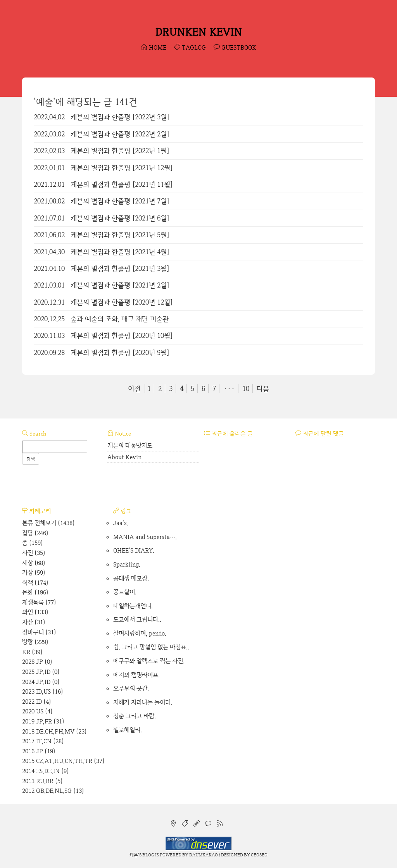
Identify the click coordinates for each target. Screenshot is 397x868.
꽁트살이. (125, 592)
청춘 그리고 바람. (135, 716)
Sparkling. (127, 564)
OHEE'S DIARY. (134, 550)
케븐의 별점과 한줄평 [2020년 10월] (122, 335)
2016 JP (39, 751)
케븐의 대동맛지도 (130, 445)
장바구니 (39, 632)
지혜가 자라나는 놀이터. (143, 702)
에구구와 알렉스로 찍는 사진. (149, 661)
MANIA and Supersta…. (145, 537)
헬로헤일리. (128, 730)
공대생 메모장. (131, 578)
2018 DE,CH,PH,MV (54, 731)
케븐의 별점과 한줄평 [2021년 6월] (120, 218)
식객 (35, 583)
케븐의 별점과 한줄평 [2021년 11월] (122, 184)
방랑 (35, 642)
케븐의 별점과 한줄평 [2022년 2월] (120, 134)
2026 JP (37, 662)
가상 (34, 573)
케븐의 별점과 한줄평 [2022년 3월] (120, 117)
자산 (34, 622)
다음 (263, 388)
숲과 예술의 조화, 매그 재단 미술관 (120, 319)
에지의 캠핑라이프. (136, 675)
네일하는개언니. (133, 606)
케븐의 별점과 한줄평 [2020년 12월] (122, 302)
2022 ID (37, 702)
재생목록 (39, 602)
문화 (35, 592)
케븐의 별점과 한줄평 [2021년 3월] (120, 268)
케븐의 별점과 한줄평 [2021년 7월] (120, 201)
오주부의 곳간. (131, 688)
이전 (134, 388)
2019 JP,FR (43, 721)
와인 (35, 612)
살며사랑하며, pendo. (140, 633)
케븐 (134, 855)
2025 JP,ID (41, 672)
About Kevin (124, 457)
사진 (34, 553)
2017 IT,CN (43, 741)
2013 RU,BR (42, 781)
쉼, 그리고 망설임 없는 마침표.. (151, 647)
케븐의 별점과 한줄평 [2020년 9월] (120, 352)
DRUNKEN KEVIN (198, 32)
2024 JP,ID (41, 682)
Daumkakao (204, 855)
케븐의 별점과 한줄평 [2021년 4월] (120, 252)
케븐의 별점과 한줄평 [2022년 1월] (120, 151)
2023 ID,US (43, 691)
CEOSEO (259, 855)
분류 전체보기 (48, 523)
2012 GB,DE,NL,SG (53, 791)
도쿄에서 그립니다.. (137, 619)
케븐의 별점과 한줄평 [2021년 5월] (120, 235)
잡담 (35, 533)
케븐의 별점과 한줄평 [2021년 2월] (120, 285)
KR (32, 652)
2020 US (37, 711)
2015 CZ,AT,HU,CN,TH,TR (63, 761)
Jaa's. (121, 523)
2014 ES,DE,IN (46, 771)
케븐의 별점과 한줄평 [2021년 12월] (122, 168)
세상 (34, 563)
